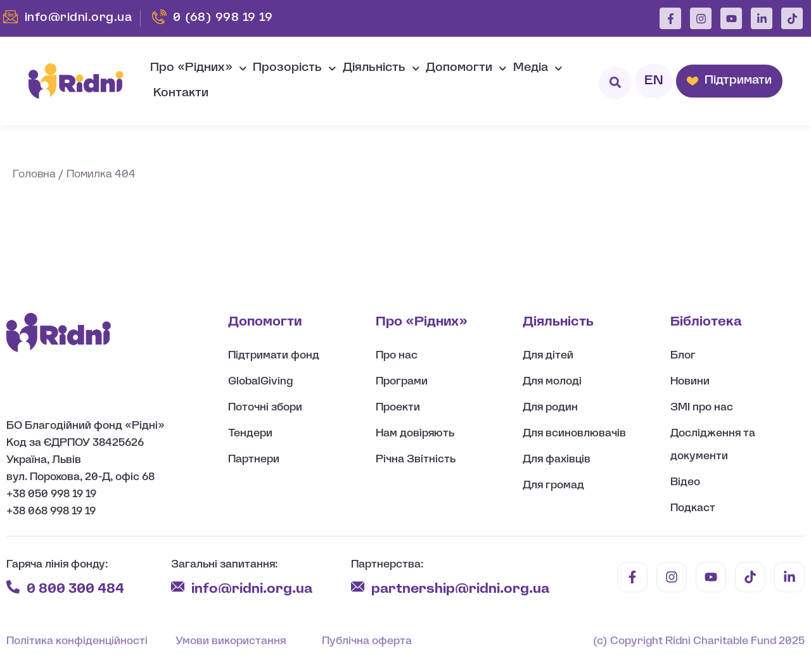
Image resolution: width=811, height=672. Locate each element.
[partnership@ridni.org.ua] (358, 587)
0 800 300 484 (75, 589)
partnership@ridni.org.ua (462, 589)
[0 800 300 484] (13, 587)
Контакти (181, 93)
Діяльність (381, 69)
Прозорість (295, 69)
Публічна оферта (367, 641)
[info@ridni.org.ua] (178, 587)
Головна (34, 174)
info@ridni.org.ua (253, 589)
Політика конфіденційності (77, 641)
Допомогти (466, 69)
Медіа (538, 69)
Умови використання (231, 641)
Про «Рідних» (199, 69)
